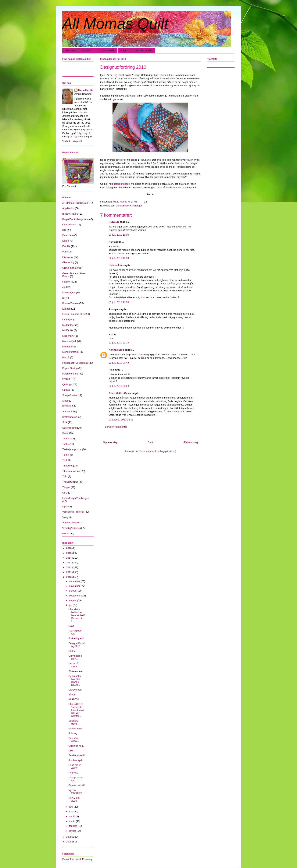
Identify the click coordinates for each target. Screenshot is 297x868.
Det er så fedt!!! (73, 665)
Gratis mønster (70, 268)
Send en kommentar (116, 427)
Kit (64, 298)
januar (73, 831)
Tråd (65, 476)
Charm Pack (69, 225)
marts (73, 821)
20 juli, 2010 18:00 (119, 235)
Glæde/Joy (68, 262)
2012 (69, 567)
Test (65, 460)
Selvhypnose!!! (76, 755)
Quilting (66, 384)
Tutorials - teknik (106, 51)
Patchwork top (70, 374)
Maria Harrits (86, 90)
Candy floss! (75, 690)
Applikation (68, 208)
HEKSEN (114, 222)
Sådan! (72, 651)
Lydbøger (67, 320)
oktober (74, 591)
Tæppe (66, 487)
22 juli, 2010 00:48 (119, 363)
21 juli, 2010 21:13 (119, 343)
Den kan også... (73, 740)
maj (72, 812)
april (72, 816)
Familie (66, 246)
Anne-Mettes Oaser (120, 393)
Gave (71, 626)
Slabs (65, 401)
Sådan (72, 695)
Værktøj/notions (71, 528)
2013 (69, 562)
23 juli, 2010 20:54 (119, 386)
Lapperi (66, 309)
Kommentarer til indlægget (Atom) (157, 451)
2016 (69, 548)
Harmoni (67, 282)
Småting (67, 406)
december (75, 581)
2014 (69, 558)
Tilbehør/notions (71, 471)
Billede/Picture (70, 214)
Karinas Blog (116, 350)
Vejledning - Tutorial (73, 512)
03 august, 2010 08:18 (121, 420)
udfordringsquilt (122, 184)
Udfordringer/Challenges (129, 206)
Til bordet (67, 466)
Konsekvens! (75, 728)
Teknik (66, 455)
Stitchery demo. (73, 722)
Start (150, 442)
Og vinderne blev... (75, 657)
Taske (66, 444)
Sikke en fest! (76, 671)
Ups (64, 506)
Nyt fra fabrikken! (75, 792)
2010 (69, 577)
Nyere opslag (110, 442)
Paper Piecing (70, 368)
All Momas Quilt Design (75, 203)
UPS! (71, 751)
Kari (111, 242)
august (73, 600)
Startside (70, 51)
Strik (65, 422)
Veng (65, 517)
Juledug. (73, 733)
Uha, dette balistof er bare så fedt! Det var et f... (77, 615)
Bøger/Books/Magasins (75, 219)
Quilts (65, 390)
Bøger (124, 51)
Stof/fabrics (68, 417)
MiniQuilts (68, 330)
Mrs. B (66, 357)
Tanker (66, 439)
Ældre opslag (190, 442)
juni (71, 807)
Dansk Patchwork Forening (77, 859)
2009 (69, 837)
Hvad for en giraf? (75, 766)
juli (71, 605)
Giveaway (68, 257)
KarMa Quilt (69, 292)
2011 (69, 572)
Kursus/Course (70, 303)
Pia (111, 370)
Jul (64, 287)
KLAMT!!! (73, 699)
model (66, 534)
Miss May (68, 336)
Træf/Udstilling (70, 482)
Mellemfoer (68, 325)
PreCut (66, 379)
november (75, 586)
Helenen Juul (166, 75)
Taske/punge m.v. (72, 449)
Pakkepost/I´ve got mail (75, 363)
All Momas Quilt (115, 24)
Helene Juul (116, 265)
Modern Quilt (69, 341)
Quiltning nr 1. (76, 746)
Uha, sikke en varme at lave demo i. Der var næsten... (76, 710)
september (75, 596)
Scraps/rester (70, 395)
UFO (65, 493)
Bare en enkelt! (77, 785)
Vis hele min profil (72, 141)
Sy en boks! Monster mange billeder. (75, 680)
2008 (69, 842)
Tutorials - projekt (143, 51)
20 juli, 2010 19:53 (119, 258)
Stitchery (67, 411)
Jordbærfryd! (75, 760)
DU (64, 230)
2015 (69, 553)
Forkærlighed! (76, 638)
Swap (65, 433)
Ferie (65, 252)
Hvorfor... (73, 773)
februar (73, 826)
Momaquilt (68, 347)
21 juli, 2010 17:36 (119, 302)
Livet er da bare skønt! (75, 314)
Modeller (86, 51)
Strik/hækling (69, 428)
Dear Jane (68, 235)
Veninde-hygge (71, 523)
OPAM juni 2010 (74, 799)
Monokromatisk (71, 352)
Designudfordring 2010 (76, 645)
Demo (66, 241)
